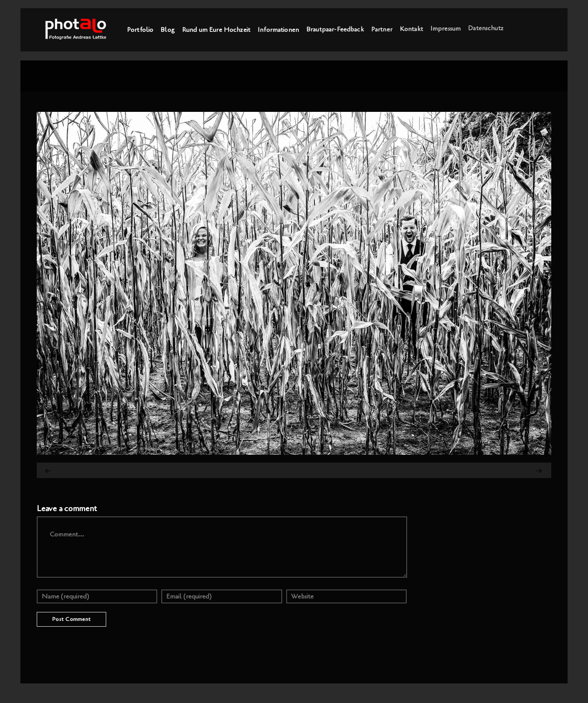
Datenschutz (486, 27)
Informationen (278, 29)
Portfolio (140, 30)
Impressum (445, 28)
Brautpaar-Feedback (335, 29)
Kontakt (411, 29)
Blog (168, 30)
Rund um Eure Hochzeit (216, 30)
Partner (382, 29)
